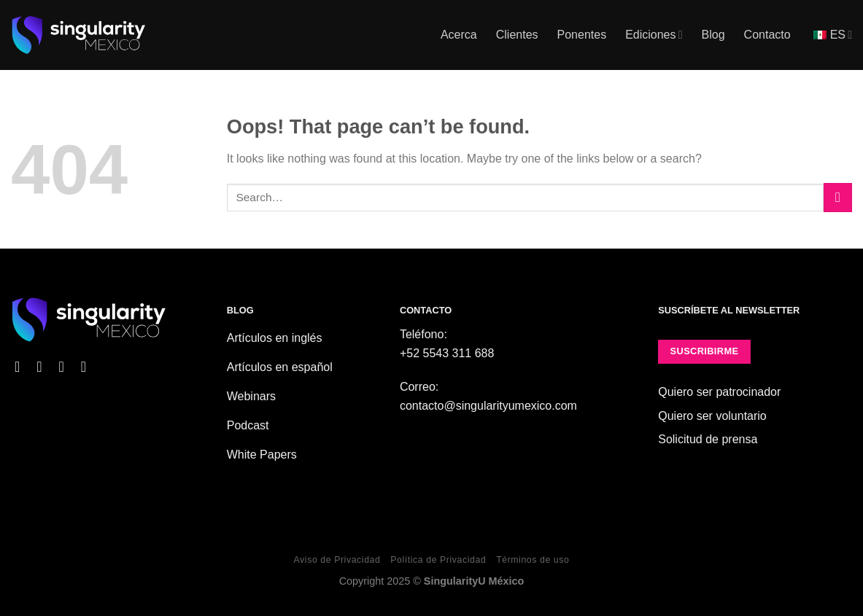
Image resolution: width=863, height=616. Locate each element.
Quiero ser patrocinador (719, 392)
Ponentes (582, 35)
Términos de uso (533, 560)
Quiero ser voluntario (712, 416)
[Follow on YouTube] (88, 367)
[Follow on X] (66, 367)
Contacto (767, 35)
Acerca (459, 35)
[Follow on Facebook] (22, 367)
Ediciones (654, 35)
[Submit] (838, 197)
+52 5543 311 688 (447, 353)
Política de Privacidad (438, 560)
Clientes (517, 35)
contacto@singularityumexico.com (488, 406)
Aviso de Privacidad (337, 560)
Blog (713, 35)
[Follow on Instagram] (44, 367)
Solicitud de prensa (708, 439)
